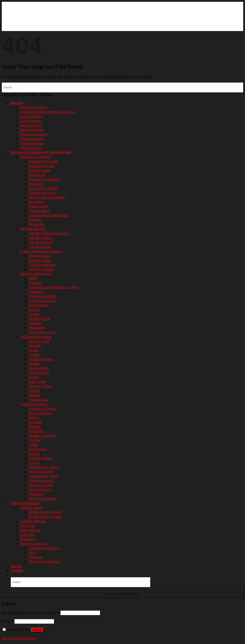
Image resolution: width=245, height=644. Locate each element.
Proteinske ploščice (44, 561)
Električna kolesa (33, 107)
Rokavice (36, 184)
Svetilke (35, 422)
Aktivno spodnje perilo (47, 197)
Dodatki (35, 220)
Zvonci (34, 463)
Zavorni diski (39, 305)
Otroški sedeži (40, 458)
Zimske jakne (39, 211)
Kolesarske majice (43, 188)
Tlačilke (35, 440)
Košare (34, 454)
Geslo (8, 621)
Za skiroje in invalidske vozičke (54, 287)
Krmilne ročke (40, 386)
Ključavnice (38, 449)
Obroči (34, 391)
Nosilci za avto (41, 485)
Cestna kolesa (31, 121)
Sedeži (34, 364)
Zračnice (36, 283)
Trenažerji (37, 494)
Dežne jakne (39, 206)
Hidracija (36, 557)
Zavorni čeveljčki (42, 301)
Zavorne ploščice (42, 296)
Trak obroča (38, 400)
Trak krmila (38, 382)
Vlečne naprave (41, 472)
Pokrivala (27, 534)
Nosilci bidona (40, 413)
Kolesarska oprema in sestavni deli (41, 152)
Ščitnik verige (40, 319)
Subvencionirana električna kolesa (47, 112)
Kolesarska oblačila (44, 179)
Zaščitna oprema (42, 265)
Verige (34, 314)
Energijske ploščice (44, 548)
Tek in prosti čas (25, 503)
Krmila (34, 377)
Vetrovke (36, 202)
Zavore (34, 310)
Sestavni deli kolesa (36, 274)
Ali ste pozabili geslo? (19, 638)
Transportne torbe (43, 476)
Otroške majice (41, 242)
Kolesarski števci (42, 409)
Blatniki (35, 427)
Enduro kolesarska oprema (41, 251)
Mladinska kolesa (34, 134)
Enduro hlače (39, 256)
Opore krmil (38, 368)
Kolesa (17, 103)
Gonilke (35, 346)
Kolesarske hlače (42, 193)
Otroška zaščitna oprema (49, 233)
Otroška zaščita (41, 269)
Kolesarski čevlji (42, 166)
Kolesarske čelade (43, 161)
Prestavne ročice (42, 332)
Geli (32, 552)
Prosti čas (28, 525)
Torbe (34, 445)
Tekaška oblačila (33, 521)
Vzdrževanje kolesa (44, 467)
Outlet (17, 570)
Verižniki (35, 323)
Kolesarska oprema (35, 157)
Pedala (34, 355)
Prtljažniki (36, 431)
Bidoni (34, 418)
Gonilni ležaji (39, 341)
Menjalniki (37, 328)
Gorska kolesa (31, 116)
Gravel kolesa (31, 125)
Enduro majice (40, 260)
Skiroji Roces (30, 530)
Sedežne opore (41, 359)
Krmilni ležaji (39, 373)
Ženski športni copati (46, 517)
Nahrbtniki (37, 175)
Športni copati (31, 508)
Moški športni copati (45, 512)
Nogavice (36, 224)
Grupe (34, 350)
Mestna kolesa (32, 130)
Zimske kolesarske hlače (49, 215)
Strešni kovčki (40, 490)
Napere (35, 395)
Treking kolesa (32, 143)
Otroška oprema (33, 229)
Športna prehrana (43, 499)
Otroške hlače (40, 238)
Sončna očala (40, 170)
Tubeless (36, 292)
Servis (16, 566)
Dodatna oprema (33, 404)
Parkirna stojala (41, 481)
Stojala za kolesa (42, 436)
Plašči (33, 278)
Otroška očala (40, 247)
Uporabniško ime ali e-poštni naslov (31, 613)
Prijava (37, 630)
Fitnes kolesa (31, 148)
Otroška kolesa (32, 139)
